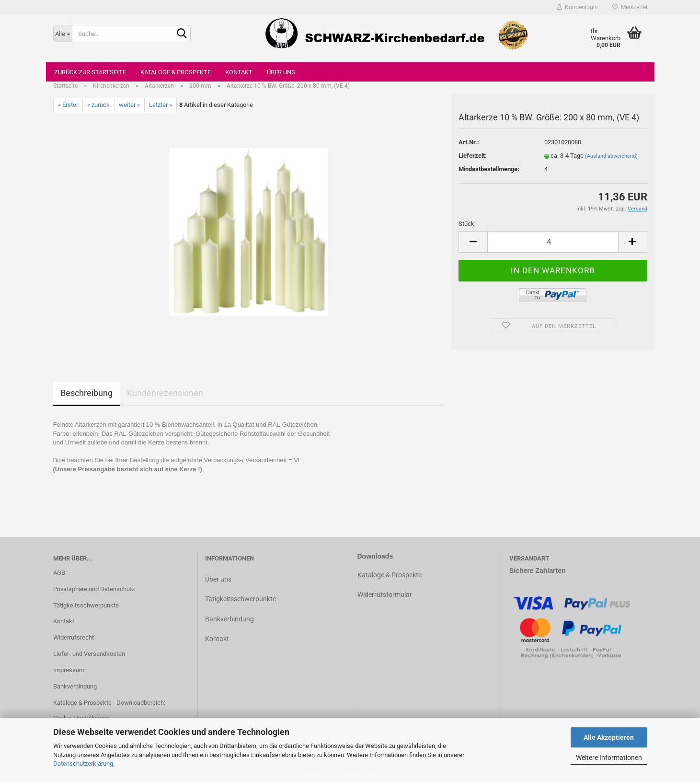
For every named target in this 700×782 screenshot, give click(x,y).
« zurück (98, 105)
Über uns (281, 72)
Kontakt (239, 72)
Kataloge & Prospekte (176, 72)
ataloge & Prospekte (392, 575)
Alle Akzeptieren (609, 737)
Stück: (467, 224)
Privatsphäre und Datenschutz (94, 589)
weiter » (129, 105)
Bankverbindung (75, 686)
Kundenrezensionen (165, 393)
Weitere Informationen (609, 758)
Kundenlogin (577, 7)
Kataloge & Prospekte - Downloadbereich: (109, 703)
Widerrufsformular (385, 595)
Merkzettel (630, 7)
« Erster (68, 105)
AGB (59, 573)
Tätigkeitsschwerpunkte (86, 605)
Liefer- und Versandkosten (89, 654)
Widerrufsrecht (74, 637)
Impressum (69, 670)
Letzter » (161, 105)
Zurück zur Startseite (90, 72)
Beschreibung (86, 393)
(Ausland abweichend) (611, 156)
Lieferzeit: (473, 156)
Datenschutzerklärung (83, 764)
